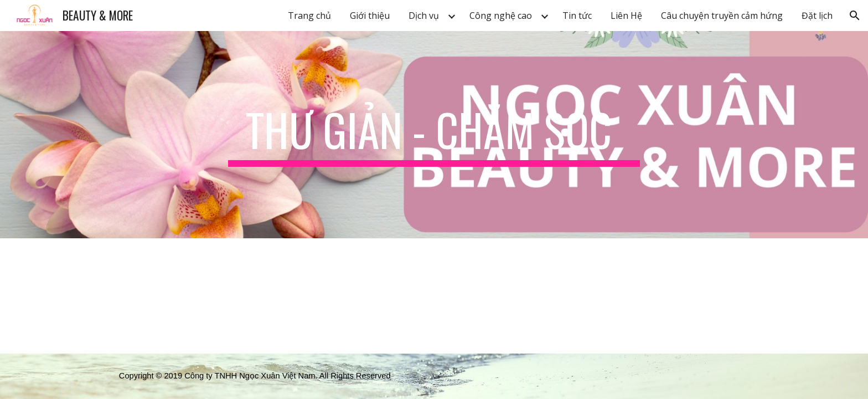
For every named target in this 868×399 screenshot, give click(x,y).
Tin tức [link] (577, 16)
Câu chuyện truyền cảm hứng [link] (722, 16)
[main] (434, 135)
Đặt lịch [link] (817, 16)
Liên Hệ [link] (626, 16)
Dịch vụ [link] (424, 16)
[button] (855, 16)
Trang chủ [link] (309, 16)
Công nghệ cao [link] (501, 16)
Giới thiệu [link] (370, 16)
